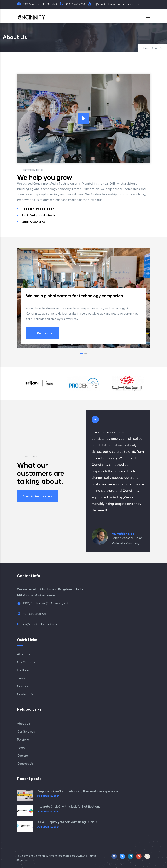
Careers (22, 686)
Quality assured (33, 222)
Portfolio (23, 670)
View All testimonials (38, 496)
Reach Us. (133, 4)
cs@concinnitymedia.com (38, 624)
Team (21, 678)
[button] (81, 354)
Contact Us (25, 694)
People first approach (38, 209)
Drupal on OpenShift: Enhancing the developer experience (77, 791)
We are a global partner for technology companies (74, 296)
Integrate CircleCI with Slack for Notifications (69, 807)
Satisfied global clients (39, 215)
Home (145, 48)
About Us (24, 654)
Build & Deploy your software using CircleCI (67, 822)
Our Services (26, 662)
